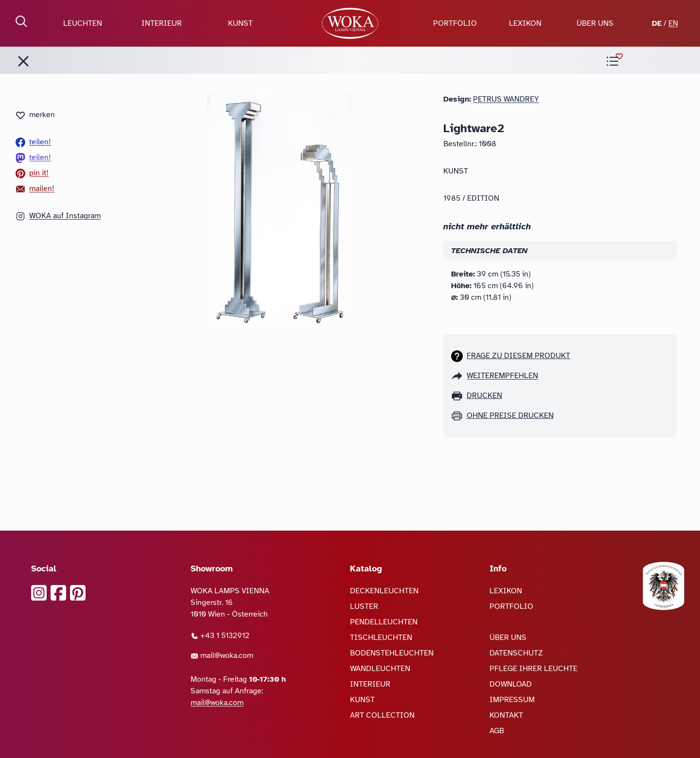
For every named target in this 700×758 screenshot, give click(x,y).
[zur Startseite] (350, 23)
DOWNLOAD (511, 684)
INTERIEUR (162, 23)
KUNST (240, 23)
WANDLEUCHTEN (380, 669)
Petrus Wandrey (506, 99)
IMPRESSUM (512, 700)
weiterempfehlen (502, 376)
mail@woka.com (222, 655)
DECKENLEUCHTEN (384, 591)
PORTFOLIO (455, 23)
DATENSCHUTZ (516, 653)
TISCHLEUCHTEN (381, 637)
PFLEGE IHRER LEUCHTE (534, 669)
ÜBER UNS (595, 23)
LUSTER (364, 606)
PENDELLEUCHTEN (384, 622)
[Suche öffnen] (21, 21)
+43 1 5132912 (220, 636)
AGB (497, 731)
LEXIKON (525, 23)
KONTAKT (506, 715)
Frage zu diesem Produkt (518, 356)
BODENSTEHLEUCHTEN (392, 653)
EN (673, 23)
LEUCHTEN (83, 23)
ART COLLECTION (382, 715)
